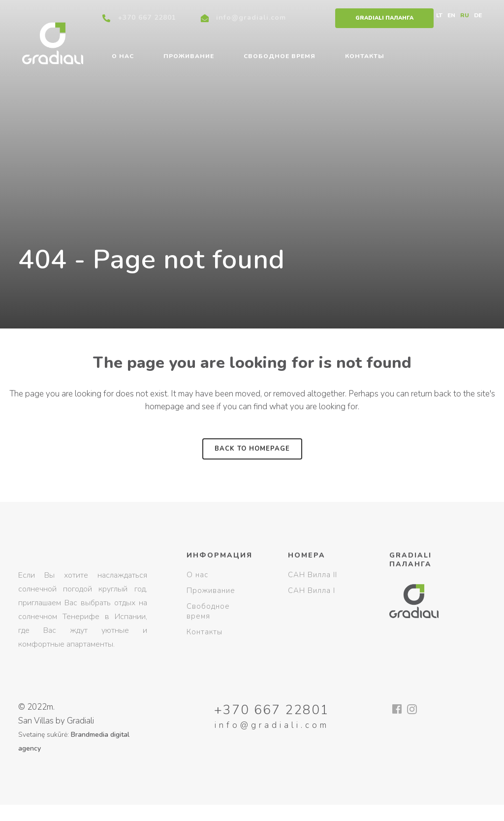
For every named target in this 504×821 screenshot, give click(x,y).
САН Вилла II (313, 575)
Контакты (205, 632)
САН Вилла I (312, 591)
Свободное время (208, 611)
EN (451, 15)
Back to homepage (252, 449)
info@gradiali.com (251, 17)
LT (439, 15)
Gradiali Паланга (384, 18)
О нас (197, 575)
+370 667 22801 (147, 17)
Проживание (211, 591)
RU (465, 15)
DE (478, 15)
